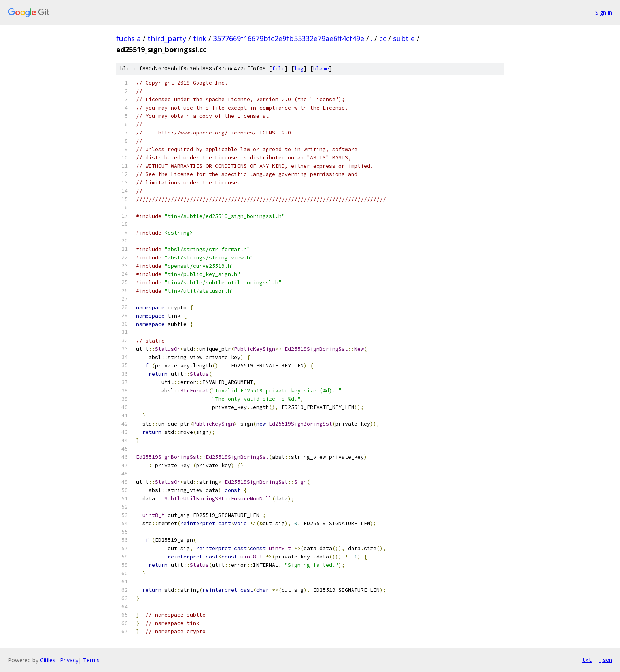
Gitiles (48, 660)
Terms (91, 660)
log (299, 69)
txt (587, 660)
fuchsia (129, 38)
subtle (404, 38)
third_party (167, 38)
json (606, 660)
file (278, 69)
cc (383, 38)
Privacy (69, 660)
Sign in (604, 12)
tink (200, 38)
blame (321, 69)
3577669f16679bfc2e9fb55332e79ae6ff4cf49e (289, 38)
